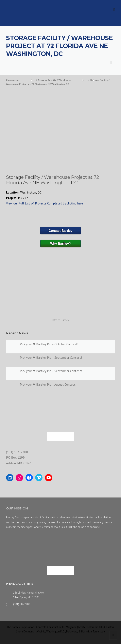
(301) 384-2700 (17, 452)
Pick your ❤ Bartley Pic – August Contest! (48, 384)
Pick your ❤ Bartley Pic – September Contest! (51, 357)
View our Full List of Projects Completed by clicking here (45, 203)
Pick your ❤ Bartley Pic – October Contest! (49, 344)
